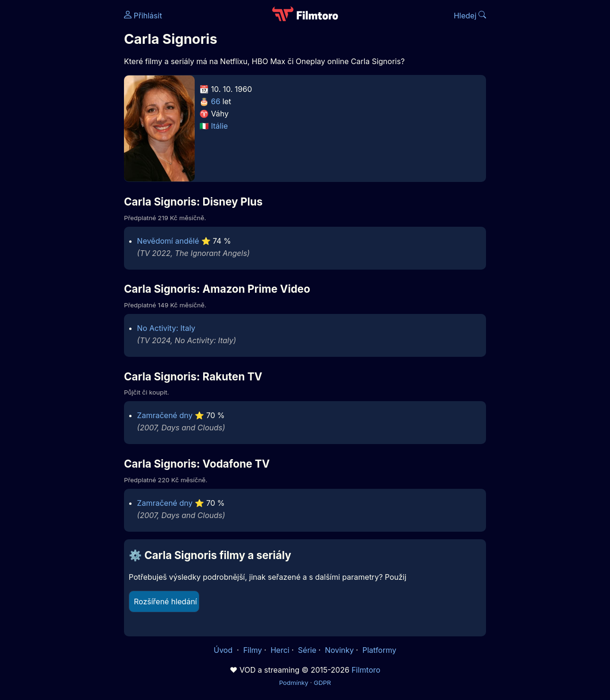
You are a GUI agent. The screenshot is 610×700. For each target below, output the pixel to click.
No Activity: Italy (166, 328)
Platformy (379, 650)
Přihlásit (143, 16)
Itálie (220, 126)
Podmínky (294, 683)
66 (216, 101)
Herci (280, 650)
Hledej (470, 16)
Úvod (224, 650)
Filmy (253, 650)
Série (307, 650)
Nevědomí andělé (168, 241)
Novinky (339, 650)
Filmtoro (366, 670)
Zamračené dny (165, 415)
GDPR (322, 683)
